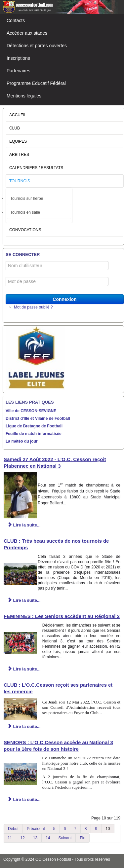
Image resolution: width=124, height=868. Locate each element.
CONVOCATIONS (25, 230)
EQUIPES (18, 141)
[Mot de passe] (57, 281)
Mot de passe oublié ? (33, 307)
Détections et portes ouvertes (37, 46)
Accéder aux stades (27, 33)
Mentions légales (24, 96)
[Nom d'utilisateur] (57, 266)
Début (13, 829)
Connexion (64, 299)
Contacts (16, 20)
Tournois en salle (25, 212)
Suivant (65, 838)
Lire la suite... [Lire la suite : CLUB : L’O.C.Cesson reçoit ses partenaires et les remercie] (24, 726)
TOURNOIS (20, 181)
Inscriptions (18, 58)
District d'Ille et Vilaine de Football (38, 418)
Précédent (36, 829)
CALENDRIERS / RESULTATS (36, 168)
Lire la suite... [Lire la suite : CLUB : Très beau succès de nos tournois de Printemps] (24, 600)
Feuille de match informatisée (34, 434)
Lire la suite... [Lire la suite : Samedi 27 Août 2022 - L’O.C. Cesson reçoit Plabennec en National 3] (24, 525)
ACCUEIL (18, 115)
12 (22, 838)
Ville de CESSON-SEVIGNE (31, 411)
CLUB (15, 128)
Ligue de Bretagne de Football (34, 426)
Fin (83, 838)
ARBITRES (19, 155)
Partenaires (19, 71)
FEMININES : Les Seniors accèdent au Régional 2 (62, 616)
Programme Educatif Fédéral (36, 83)
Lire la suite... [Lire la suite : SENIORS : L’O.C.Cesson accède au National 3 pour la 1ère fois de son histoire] (24, 799)
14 (48, 838)
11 (10, 838)
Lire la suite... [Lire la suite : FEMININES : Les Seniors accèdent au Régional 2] (24, 669)
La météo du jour (22, 441)
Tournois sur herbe (27, 199)
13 (35, 838)
